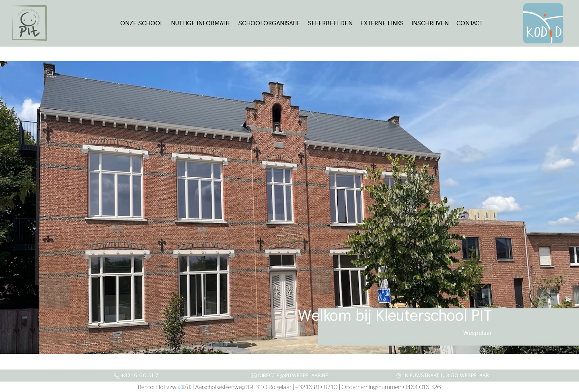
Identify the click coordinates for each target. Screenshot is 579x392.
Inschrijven (430, 23)
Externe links (382, 23)
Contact (469, 23)
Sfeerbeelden (330, 23)
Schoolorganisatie (269, 23)
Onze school (142, 23)
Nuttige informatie (201, 23)
